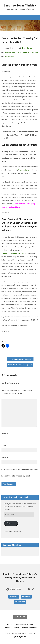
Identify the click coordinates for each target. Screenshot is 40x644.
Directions (26, 597)
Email (4, 446)
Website (5, 457)
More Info (14, 597)
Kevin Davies (27, 48)
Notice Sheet (33, 52)
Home (10, 624)
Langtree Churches (12, 545)
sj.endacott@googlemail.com (13, 253)
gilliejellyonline (20, 637)
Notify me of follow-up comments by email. (21, 469)
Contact (7, 628)
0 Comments (10, 57)
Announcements (11, 52)
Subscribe (11, 523)
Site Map (16, 628)
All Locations (20, 602)
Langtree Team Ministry (20, 5)
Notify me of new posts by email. (17, 476)
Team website (23, 170)
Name (5, 434)
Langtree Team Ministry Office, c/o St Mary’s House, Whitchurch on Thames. (20, 578)
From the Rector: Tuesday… (20, 359)
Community (23, 52)
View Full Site (20, 617)
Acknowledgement (29, 628)
